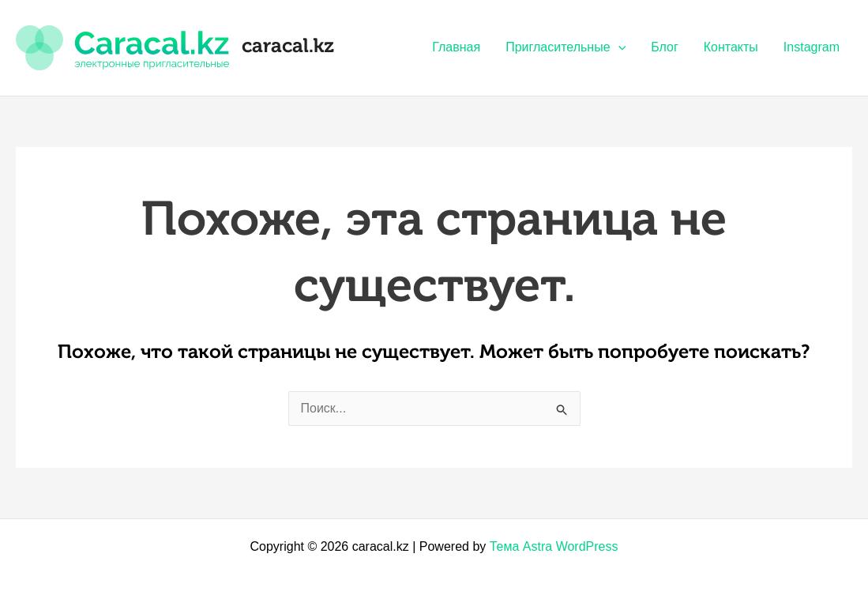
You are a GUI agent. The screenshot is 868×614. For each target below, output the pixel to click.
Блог (665, 47)
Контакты (731, 47)
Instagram (812, 47)
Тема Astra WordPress (554, 546)
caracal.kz (288, 47)
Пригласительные (566, 47)
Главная (456, 47)
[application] (618, 47)
